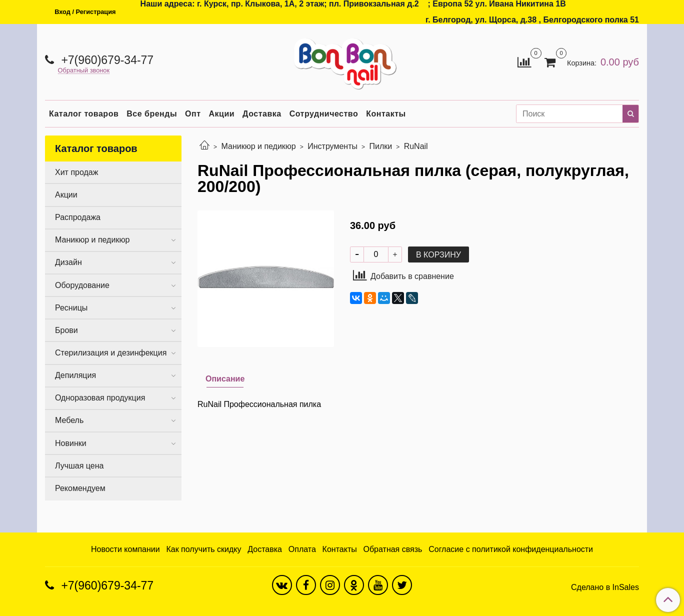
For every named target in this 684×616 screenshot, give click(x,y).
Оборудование (82, 285)
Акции (222, 114)
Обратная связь (393, 549)
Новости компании (125, 549)
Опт (193, 114)
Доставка (262, 114)
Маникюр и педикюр (258, 146)
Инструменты (332, 146)
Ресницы (71, 308)
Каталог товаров (84, 114)
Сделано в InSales (605, 587)
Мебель (69, 420)
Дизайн (68, 262)
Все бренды (152, 114)
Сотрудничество (324, 114)
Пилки (380, 146)
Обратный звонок (84, 71)
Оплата (302, 549)
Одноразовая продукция (100, 398)
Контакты (386, 114)
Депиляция (75, 375)
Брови (66, 330)
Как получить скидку (203, 549)
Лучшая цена (79, 466)
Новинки (71, 443)
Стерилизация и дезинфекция (111, 353)
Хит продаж (76, 172)
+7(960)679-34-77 (106, 60)
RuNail (416, 146)
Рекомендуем (80, 488)
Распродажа (78, 217)
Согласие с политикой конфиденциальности (511, 549)
